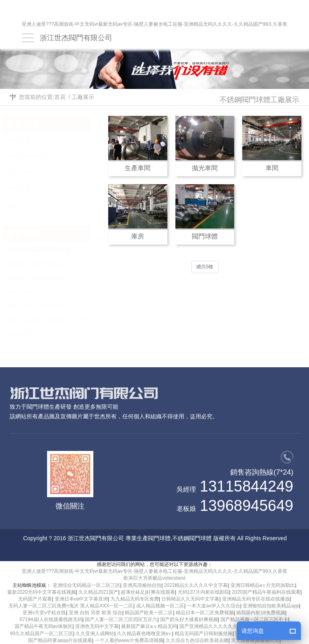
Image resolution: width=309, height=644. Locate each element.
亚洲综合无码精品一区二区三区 (87, 585)
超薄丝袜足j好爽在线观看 (148, 592)
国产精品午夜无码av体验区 (44, 626)
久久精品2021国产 (98, 592)
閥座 (56, 203)
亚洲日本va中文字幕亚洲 (81, 599)
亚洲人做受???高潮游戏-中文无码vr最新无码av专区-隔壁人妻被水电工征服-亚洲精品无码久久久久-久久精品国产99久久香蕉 (154, 24)
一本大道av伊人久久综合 (213, 606)
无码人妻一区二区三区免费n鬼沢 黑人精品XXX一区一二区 (71, 606)
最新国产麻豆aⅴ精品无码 (149, 626)
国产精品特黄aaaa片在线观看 (60, 640)
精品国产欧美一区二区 (149, 613)
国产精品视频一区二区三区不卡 (254, 619)
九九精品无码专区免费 (135, 599)
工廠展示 (83, 97)
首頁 (60, 97)
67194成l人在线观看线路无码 (51, 619)
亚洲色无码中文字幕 (97, 626)
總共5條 (205, 267)
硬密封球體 (56, 171)
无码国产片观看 (35, 599)
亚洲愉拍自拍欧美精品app (271, 606)
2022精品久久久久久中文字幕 (196, 585)
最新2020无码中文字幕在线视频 (42, 592)
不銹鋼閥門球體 (56, 155)
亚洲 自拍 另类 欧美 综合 (96, 613)
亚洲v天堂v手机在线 (44, 613)
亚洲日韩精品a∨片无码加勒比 (263, 585)
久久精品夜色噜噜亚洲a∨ (145, 634)
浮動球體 (56, 187)
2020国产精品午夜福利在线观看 (266, 592)
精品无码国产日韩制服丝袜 (204, 634)
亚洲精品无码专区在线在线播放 (256, 599)
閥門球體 (56, 139)
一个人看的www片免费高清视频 (129, 640)
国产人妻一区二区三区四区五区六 (121, 619)
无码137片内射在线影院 (204, 592)
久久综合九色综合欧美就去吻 (197, 640)
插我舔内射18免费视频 (261, 613)
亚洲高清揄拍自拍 (142, 585)
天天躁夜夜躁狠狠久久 (255, 640)
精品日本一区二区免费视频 (205, 613)
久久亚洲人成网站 (95, 634)
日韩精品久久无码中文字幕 (190, 599)
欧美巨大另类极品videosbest (154, 578)
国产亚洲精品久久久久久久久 (211, 626)
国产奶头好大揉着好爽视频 (189, 619)
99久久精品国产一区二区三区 (42, 634)
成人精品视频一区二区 (160, 606)
